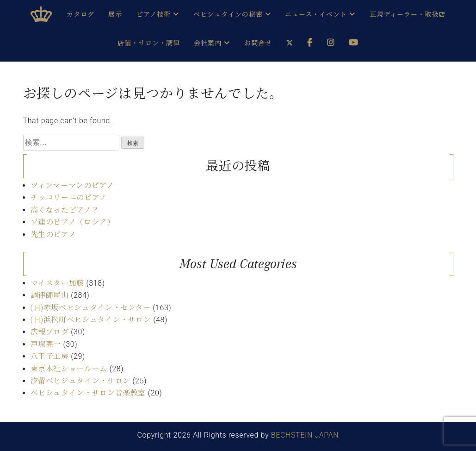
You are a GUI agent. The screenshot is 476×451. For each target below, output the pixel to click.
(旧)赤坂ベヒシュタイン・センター (91, 308)
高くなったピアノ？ (65, 210)
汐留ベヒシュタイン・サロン (80, 381)
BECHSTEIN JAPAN (305, 435)
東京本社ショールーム (69, 369)
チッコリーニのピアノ (69, 197)
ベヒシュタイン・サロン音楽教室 (88, 393)
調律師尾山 (50, 295)
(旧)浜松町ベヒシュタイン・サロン (91, 320)
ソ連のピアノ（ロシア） (73, 222)
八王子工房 (50, 356)
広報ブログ (50, 332)
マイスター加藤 (57, 283)
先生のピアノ (53, 235)
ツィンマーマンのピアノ (72, 185)
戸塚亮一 (46, 344)
